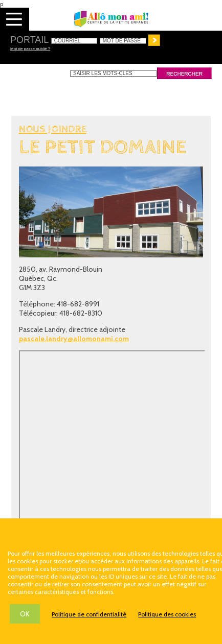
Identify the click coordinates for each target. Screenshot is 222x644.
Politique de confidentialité (89, 614)
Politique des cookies (167, 614)
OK (25, 614)
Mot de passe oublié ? (30, 49)
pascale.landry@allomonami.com (74, 339)
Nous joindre (53, 129)
